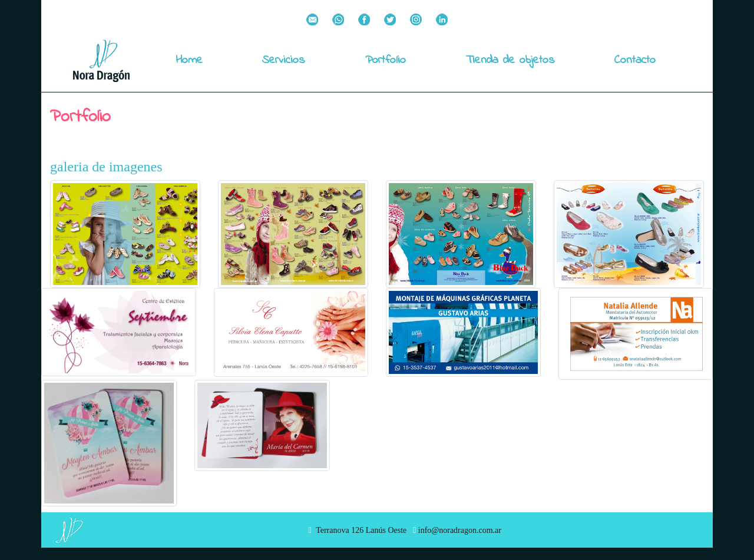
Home (189, 60)
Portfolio (386, 60)
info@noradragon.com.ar (457, 530)
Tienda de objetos (510, 60)
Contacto (635, 60)
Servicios (284, 60)
